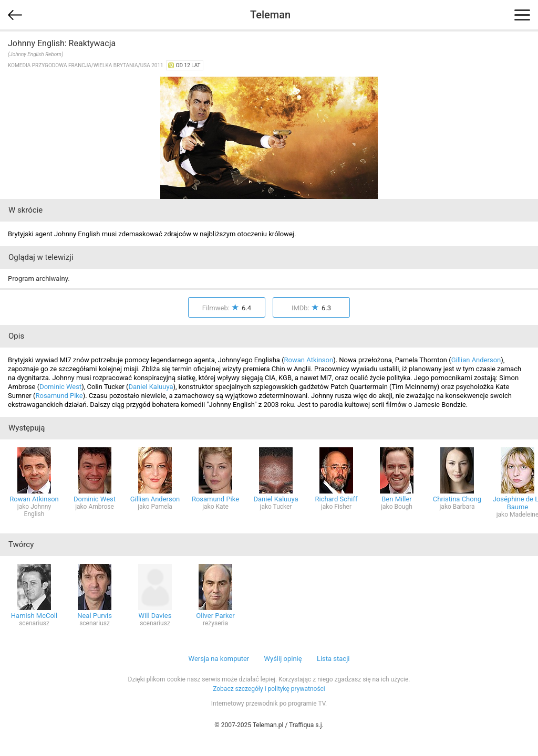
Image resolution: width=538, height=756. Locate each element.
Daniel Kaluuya (151, 387)
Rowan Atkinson (309, 360)
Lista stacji (333, 659)
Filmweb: (227, 308)
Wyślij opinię (283, 659)
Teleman (270, 15)
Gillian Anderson (476, 360)
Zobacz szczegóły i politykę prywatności (269, 689)
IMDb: (311, 308)
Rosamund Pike (59, 396)
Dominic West (60, 387)
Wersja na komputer (219, 659)
